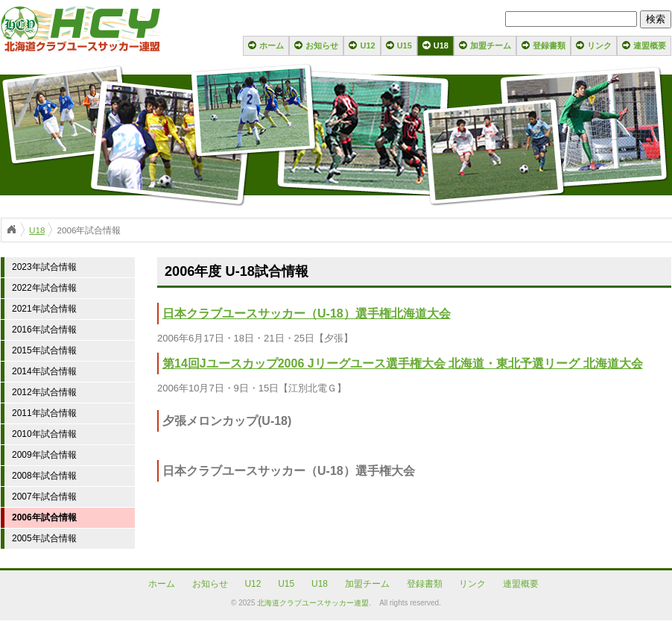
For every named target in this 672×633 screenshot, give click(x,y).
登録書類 (549, 45)
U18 (441, 45)
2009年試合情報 (44, 455)
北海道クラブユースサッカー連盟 (313, 603)
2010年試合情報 (44, 434)
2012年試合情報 (44, 392)
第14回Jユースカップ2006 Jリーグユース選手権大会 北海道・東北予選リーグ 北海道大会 (403, 363)
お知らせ (322, 45)
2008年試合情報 (44, 476)
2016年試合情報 (44, 330)
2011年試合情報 (44, 413)
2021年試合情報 (44, 309)
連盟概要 (650, 45)
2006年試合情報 (44, 517)
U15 (405, 45)
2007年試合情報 (44, 497)
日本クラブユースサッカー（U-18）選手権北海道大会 (307, 314)
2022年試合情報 (44, 288)
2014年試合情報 (44, 371)
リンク (599, 45)
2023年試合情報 (44, 267)
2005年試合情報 (44, 538)
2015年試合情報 (44, 350)
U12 (367, 45)
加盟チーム (491, 45)
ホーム (272, 45)
